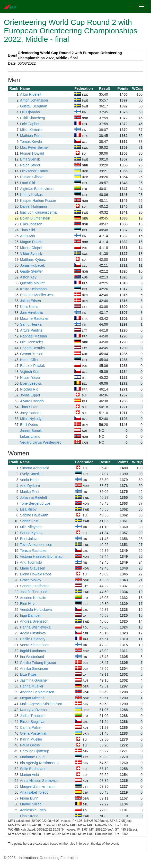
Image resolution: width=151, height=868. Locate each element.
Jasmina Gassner (34, 680)
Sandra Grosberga (35, 586)
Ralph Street (30, 165)
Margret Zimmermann (37, 786)
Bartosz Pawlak (32, 366)
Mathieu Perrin (32, 136)
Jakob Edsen (30, 301)
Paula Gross (30, 745)
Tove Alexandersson (36, 545)
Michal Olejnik (31, 248)
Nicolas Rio (29, 389)
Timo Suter (29, 407)
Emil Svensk (30, 159)
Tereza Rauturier (33, 551)
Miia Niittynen (31, 527)
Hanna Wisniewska (35, 627)
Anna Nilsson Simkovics (39, 781)
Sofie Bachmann (33, 769)
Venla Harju (29, 480)
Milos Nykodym (32, 419)
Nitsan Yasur (30, 377)
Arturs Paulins (31, 330)
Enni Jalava (29, 539)
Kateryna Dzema (33, 710)
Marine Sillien (31, 804)
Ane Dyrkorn (30, 486)
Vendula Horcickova (36, 610)
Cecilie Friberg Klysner (38, 663)
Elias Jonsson (31, 224)
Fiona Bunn (29, 798)
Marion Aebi (29, 775)
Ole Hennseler (32, 342)
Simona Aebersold (34, 468)
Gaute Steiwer (32, 271)
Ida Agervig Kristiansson (39, 763)
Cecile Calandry (33, 639)
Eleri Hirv (27, 604)
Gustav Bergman (34, 106)
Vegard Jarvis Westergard (41, 442)
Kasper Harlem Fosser (38, 201)
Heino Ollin (29, 360)
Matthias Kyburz (33, 260)
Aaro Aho (28, 236)
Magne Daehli (31, 242)
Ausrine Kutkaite (33, 598)
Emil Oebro (29, 425)
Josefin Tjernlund (33, 592)
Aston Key (28, 277)
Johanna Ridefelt (33, 497)
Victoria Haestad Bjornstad (41, 556)
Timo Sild (28, 230)
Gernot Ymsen (32, 354)
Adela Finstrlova (33, 633)
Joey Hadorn (30, 413)
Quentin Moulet (32, 283)
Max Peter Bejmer (34, 147)
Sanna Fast (29, 521)
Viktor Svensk (31, 254)
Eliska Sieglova (32, 722)
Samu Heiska (31, 324)
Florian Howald (32, 153)
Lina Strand (29, 816)
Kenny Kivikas (31, 195)
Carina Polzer (31, 727)
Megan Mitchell (32, 698)
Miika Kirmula (31, 130)
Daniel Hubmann (33, 206)
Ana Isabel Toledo (34, 792)
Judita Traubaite (33, 716)
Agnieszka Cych (33, 810)
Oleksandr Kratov (34, 171)
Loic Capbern (31, 124)
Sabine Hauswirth (34, 515)
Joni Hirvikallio (32, 313)
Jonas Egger (30, 395)
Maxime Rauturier (34, 318)
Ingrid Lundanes (33, 651)
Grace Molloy (30, 580)
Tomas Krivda (31, 142)
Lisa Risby (28, 509)
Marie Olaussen (32, 568)
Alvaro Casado (32, 401)
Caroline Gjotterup (34, 751)
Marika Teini (29, 492)
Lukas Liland (30, 436)
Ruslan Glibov (31, 177)
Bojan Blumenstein (35, 218)
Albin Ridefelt (31, 94)
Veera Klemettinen (34, 645)
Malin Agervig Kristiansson (41, 704)
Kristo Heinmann (33, 289)
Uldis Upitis (29, 307)
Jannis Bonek (31, 431)
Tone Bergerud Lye (35, 503)
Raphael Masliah (33, 336)
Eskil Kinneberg (33, 118)
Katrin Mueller (31, 739)
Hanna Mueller (32, 686)
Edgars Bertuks (32, 348)
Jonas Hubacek (33, 265)
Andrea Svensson (34, 621)
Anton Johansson (34, 100)
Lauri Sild (28, 183)
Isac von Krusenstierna (38, 212)
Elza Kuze (28, 674)
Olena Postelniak (33, 733)
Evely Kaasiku (31, 474)
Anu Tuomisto (31, 562)
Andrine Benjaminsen (37, 692)
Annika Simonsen (34, 669)
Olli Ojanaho (30, 112)
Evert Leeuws (31, 383)
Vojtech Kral (30, 372)
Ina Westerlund (32, 657)
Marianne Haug (32, 757)
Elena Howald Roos (36, 574)
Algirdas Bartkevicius (37, 189)
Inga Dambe (30, 615)
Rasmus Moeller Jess (37, 295)
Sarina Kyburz (31, 533)
